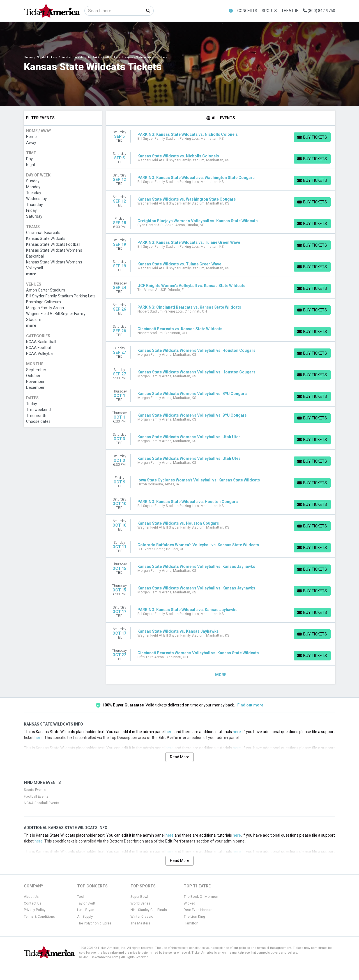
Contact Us (33, 903)
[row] (221, 136)
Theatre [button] (290, 11)
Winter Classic (142, 917)
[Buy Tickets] (312, 137)
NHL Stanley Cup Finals (149, 910)
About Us (31, 897)
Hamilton (191, 923)
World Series (140, 903)
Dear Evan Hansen (198, 910)
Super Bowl (139, 897)
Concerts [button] (247, 11)
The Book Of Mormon (201, 897)
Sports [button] (269, 11)
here (170, 732)
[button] (231, 11)
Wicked (189, 903)
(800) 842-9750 (319, 11)
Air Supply (85, 917)
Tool (81, 897)
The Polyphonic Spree (94, 923)
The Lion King (194, 917)
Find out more (250, 705)
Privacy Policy (35, 910)
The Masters (140, 923)
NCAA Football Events (42, 803)
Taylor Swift (86, 903)
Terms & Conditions (39, 917)
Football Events (36, 797)
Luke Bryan (86, 910)
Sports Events (35, 790)
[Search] (114, 11)
